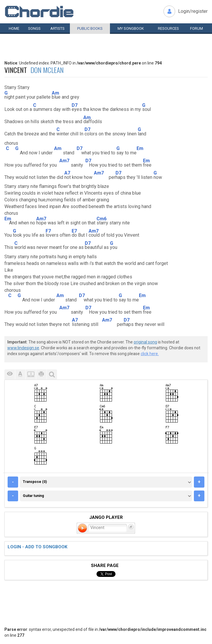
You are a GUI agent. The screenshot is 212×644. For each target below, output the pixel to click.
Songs (34, 28)
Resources (168, 28)
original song (145, 342)
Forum (197, 28)
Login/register (193, 11)
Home (14, 28)
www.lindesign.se (23, 348)
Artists (57, 28)
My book (131, 28)
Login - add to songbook (37, 547)
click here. (150, 354)
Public (90, 28)
